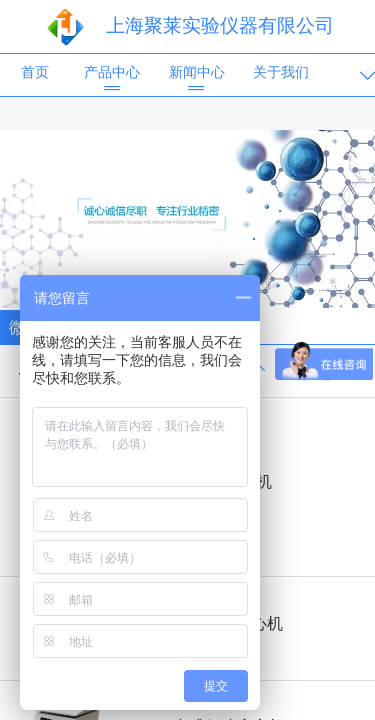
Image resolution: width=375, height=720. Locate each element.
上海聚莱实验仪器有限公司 (220, 25)
